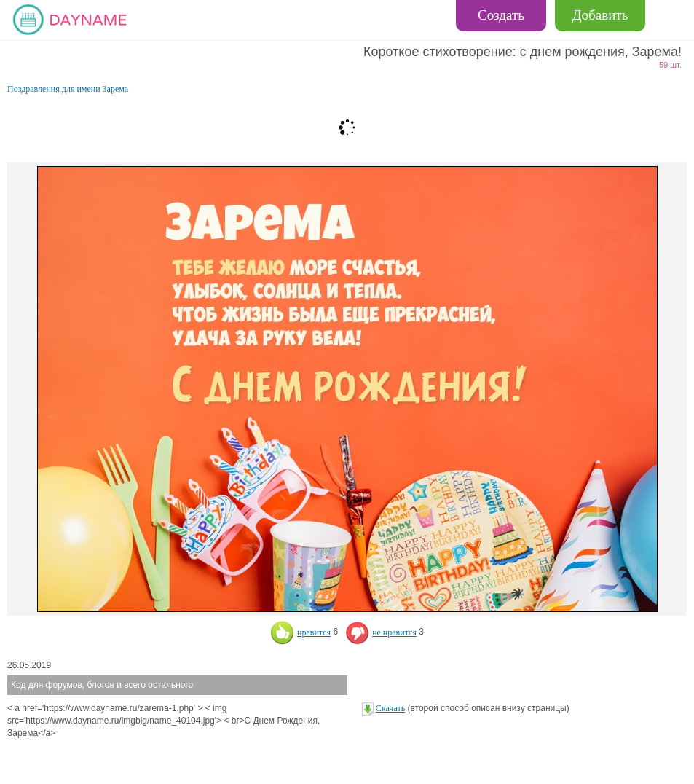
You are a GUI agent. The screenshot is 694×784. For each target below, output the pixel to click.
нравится (300, 632)
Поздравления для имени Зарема (68, 89)
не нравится (381, 632)
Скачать (390, 708)
